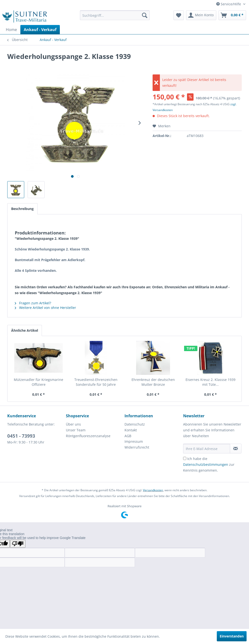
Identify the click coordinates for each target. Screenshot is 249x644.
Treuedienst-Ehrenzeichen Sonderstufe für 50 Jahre (96, 382)
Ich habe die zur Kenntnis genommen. (209, 464)
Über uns (73, 424)
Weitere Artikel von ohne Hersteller (45, 308)
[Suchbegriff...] (115, 15)
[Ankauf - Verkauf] (40, 30)
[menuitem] (115, 15)
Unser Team (76, 430)
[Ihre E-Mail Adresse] (207, 449)
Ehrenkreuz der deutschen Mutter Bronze (153, 382)
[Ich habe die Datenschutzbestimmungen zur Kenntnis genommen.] (185, 458)
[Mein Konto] (201, 15)
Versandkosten (153, 490)
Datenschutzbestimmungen (206, 464)
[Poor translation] (18, 544)
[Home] (11, 30)
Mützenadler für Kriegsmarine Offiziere (39, 382)
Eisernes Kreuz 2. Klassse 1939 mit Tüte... (210, 382)
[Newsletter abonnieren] (236, 449)
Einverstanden (232, 636)
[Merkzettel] (179, 15)
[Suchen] (145, 15)
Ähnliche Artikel (25, 330)
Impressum (134, 441)
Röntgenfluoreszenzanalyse (88, 436)
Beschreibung (22, 209)
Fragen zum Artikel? (33, 303)
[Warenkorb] (232, 15)
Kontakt (131, 430)
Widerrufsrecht (137, 447)
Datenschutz (135, 424)
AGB (128, 436)
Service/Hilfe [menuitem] (229, 4)
